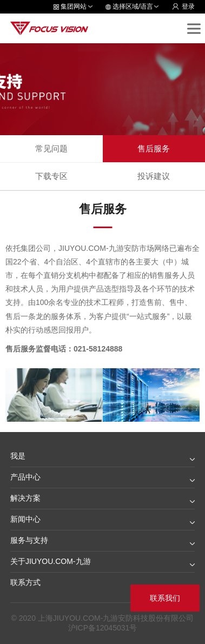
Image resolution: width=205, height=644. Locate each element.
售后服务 (154, 148)
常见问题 (51, 148)
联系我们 (165, 598)
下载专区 (51, 176)
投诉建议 (154, 176)
